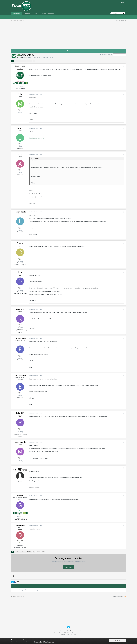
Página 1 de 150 (41, 61)
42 (124, 55)
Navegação (17, 14)
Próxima (29, 61)
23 (20, 260)
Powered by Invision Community (68, 634)
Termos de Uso (38, 642)
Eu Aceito (117, 641)
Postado (35, 66)
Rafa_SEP (20, 309)
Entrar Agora (69, 567)
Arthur (20, 154)
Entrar (123, 2)
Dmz (20, 272)
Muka (20, 94)
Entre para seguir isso (107, 55)
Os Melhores (30, 17)
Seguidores (117, 55)
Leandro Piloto (20, 212)
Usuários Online (41, 17)
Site (36, 14)
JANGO (20, 128)
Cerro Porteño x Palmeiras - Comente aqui (69, 51)
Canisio (20, 243)
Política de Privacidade (49, 642)
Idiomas (56, 631)
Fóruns (13, 17)
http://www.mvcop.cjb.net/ (36, 138)
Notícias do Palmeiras (48, 14)
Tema (62, 631)
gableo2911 (20, 496)
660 (20, 85)
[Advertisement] (68, 36)
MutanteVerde (20, 442)
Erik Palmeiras (20, 338)
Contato (82, 631)
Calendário (21, 17)
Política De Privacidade (72, 631)
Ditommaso (20, 526)
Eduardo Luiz (23, 57)
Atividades (27, 14)
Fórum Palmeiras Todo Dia (46, 57)
